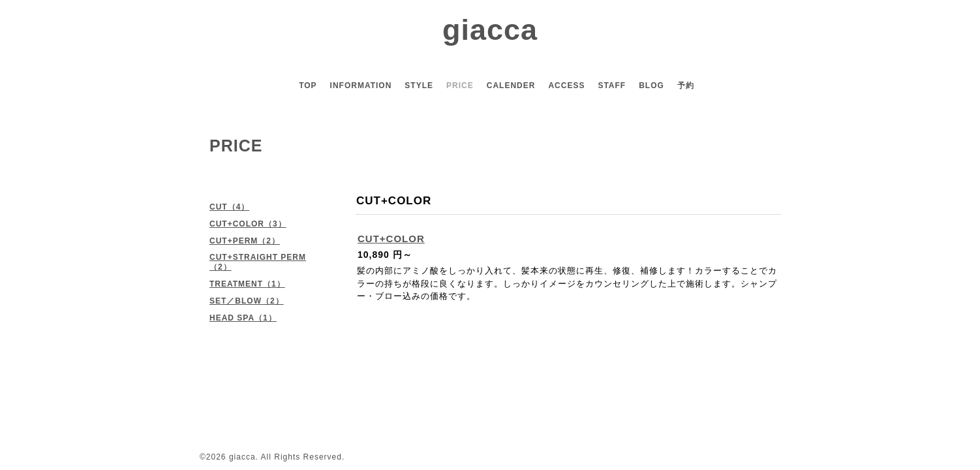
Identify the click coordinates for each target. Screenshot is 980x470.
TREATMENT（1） (247, 284)
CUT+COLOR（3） (248, 224)
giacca (490, 30)
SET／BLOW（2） (247, 301)
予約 (686, 86)
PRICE (460, 86)
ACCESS (566, 86)
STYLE (419, 86)
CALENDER (511, 86)
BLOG (651, 86)
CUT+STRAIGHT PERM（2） (258, 262)
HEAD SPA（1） (243, 318)
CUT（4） (229, 207)
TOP (308, 86)
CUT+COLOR (391, 239)
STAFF (612, 86)
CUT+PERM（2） (245, 241)
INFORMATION (361, 86)
